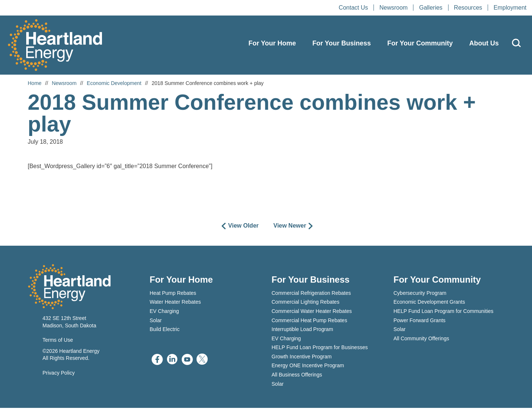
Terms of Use (58, 341)
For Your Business (341, 43)
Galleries (431, 8)
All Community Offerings (421, 340)
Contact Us (353, 8)
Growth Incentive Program (302, 358)
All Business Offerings (297, 376)
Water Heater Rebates (175, 303)
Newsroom (393, 8)
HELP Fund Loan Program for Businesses (320, 348)
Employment (510, 8)
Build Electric (165, 330)
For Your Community (420, 43)
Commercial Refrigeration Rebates (311, 294)
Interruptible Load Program (302, 330)
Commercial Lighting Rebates (306, 303)
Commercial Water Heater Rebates (312, 312)
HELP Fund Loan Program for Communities (444, 312)
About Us (484, 43)
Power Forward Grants (420, 321)
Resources (468, 8)
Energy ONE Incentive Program (308, 367)
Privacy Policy (59, 374)
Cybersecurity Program (420, 294)
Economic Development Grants (429, 303)
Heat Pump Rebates (173, 294)
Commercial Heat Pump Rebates (309, 321)
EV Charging (164, 312)
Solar (156, 321)
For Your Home (272, 43)
